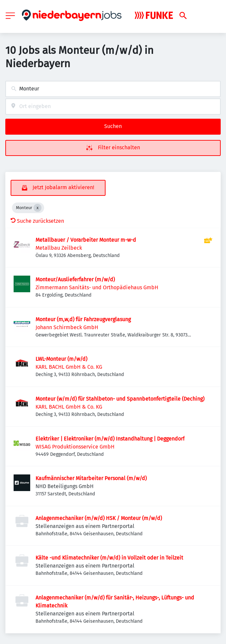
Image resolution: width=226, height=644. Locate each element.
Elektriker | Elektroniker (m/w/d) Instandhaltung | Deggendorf (110, 439)
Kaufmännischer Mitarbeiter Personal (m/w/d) (91, 478)
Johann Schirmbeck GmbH (67, 327)
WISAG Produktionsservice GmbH (75, 447)
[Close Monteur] (38, 208)
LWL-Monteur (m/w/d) (61, 359)
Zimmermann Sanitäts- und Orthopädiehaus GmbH (97, 287)
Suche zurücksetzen (37, 221)
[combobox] (113, 89)
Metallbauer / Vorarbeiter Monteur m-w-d (86, 240)
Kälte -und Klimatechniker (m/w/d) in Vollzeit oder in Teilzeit (109, 558)
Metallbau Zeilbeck (59, 248)
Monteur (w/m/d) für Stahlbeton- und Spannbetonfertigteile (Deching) (120, 399)
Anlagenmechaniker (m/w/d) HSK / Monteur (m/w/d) (99, 518)
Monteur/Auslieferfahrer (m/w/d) (75, 279)
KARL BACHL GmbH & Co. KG (69, 367)
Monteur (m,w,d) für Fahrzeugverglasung (83, 319)
